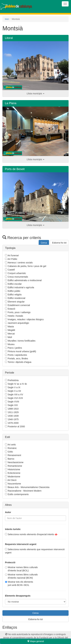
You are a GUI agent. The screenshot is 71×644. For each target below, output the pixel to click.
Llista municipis (35, 93)
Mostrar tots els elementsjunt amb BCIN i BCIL (20, 583)
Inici (7, 19)
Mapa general (36, 641)
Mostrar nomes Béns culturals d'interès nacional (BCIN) (23, 576)
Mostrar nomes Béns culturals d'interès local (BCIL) (23, 569)
